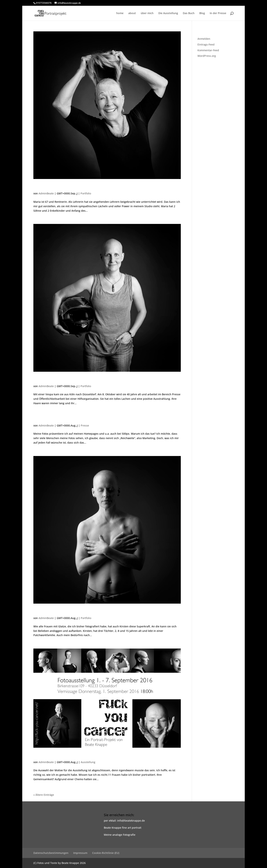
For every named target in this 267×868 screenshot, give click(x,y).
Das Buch (189, 13)
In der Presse (218, 13)
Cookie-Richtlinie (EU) (106, 853)
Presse (85, 425)
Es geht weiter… (52, 756)
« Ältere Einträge (44, 795)
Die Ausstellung (168, 13)
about (132, 13)
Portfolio (86, 193)
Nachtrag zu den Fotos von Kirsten (73, 419)
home (120, 13)
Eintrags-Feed (206, 44)
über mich (147, 13)
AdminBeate (46, 193)
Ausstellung (88, 762)
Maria (40, 187)
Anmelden (204, 39)
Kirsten (42, 612)
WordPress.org (207, 56)
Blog (202, 13)
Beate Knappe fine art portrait (123, 828)
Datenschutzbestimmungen (51, 853)
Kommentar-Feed (208, 50)
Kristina (42, 380)
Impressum (80, 853)
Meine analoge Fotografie (120, 835)
